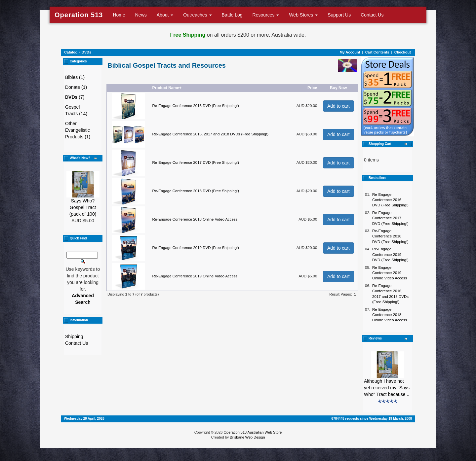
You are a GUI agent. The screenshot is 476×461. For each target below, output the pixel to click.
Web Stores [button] (303, 15)
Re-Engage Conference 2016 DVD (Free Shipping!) (196, 106)
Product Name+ (167, 88)
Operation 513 (79, 15)
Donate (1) (76, 87)
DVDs (86, 52)
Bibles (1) (75, 77)
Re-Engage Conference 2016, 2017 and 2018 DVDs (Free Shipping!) (210, 134)
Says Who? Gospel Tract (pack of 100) (83, 207)
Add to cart (338, 106)
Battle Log (232, 15)
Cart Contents (377, 52)
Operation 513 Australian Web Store (253, 432)
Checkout (403, 52)
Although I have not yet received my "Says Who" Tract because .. (387, 388)
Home (119, 15)
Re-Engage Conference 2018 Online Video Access (195, 219)
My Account (350, 52)
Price (312, 88)
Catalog (71, 52)
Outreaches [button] (197, 15)
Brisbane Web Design (247, 437)
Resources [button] (266, 15)
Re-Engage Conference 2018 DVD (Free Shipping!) (196, 191)
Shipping (74, 337)
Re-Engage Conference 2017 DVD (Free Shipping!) (196, 162)
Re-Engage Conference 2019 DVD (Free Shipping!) (196, 248)
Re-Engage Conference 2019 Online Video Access (195, 276)
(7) (75, 97)
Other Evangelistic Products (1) (78, 130)
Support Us (339, 15)
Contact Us (372, 15)
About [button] (165, 15)
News (141, 15)
